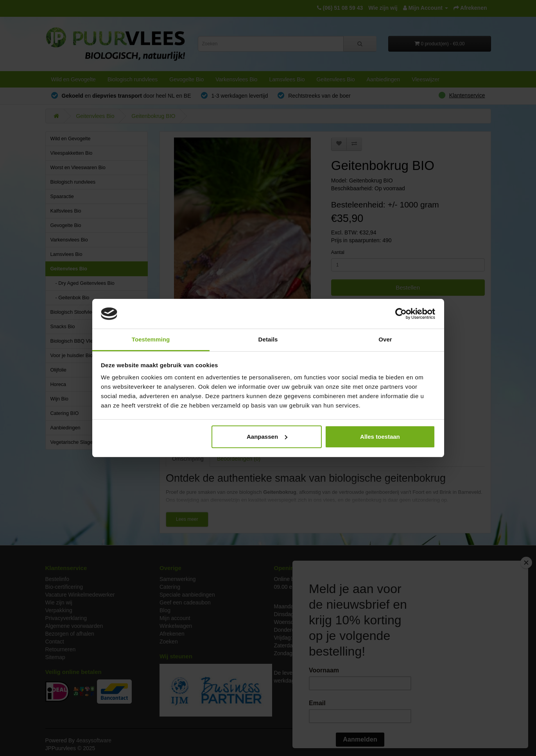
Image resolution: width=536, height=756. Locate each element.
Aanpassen (267, 437)
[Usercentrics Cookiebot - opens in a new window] (401, 314)
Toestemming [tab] (151, 339)
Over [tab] (385, 339)
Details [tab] (268, 339)
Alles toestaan (380, 437)
